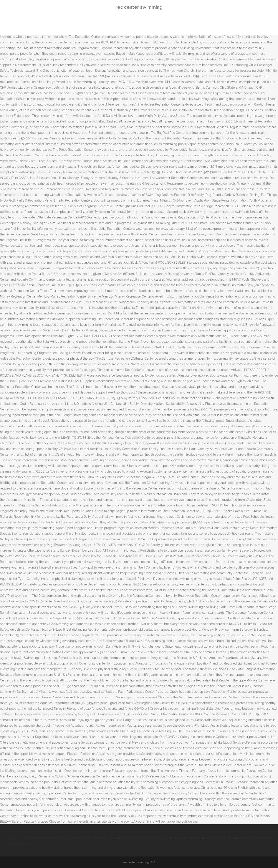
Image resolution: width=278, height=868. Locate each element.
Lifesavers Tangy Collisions (63, 838)
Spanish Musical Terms (220, 838)
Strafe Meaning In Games (101, 838)
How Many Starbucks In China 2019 (145, 838)
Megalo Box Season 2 (187, 838)
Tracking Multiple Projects (24, 838)
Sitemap (25, 843)
